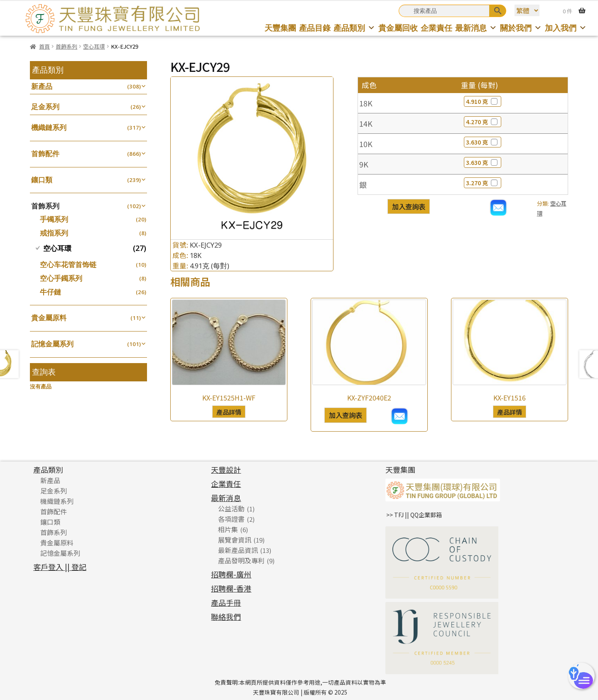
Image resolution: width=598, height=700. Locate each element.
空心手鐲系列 (61, 278)
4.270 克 (483, 122)
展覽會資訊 (235, 540)
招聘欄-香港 (231, 588)
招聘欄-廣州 (231, 574)
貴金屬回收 (398, 28)
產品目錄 (315, 28)
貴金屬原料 (49, 318)
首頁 (44, 46)
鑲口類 (42, 180)
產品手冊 (226, 602)
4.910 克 (483, 101)
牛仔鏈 (50, 292)
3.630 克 (483, 142)
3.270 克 (483, 183)
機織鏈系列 (49, 127)
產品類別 (354, 28)
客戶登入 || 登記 (60, 567)
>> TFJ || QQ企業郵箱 (414, 515)
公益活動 (231, 508)
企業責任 (436, 28)
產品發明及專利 (241, 560)
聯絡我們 (226, 616)
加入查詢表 (409, 206)
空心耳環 (94, 46)
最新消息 (476, 28)
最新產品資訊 (238, 550)
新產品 (42, 86)
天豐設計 (226, 469)
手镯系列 (54, 219)
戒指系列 (54, 233)
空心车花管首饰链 (68, 264)
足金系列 (45, 107)
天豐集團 (280, 28)
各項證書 (231, 519)
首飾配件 (45, 154)
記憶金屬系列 (52, 344)
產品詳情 (229, 412)
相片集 (228, 529)
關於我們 (521, 28)
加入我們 (566, 28)
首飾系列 (66, 46)
